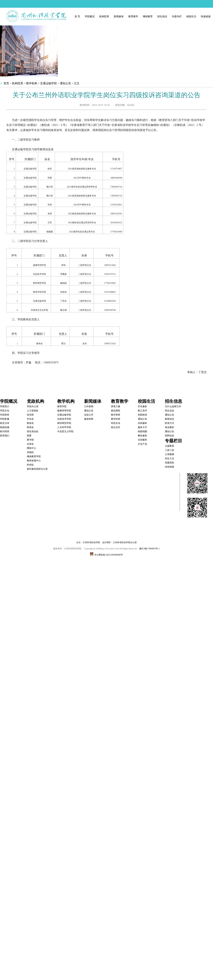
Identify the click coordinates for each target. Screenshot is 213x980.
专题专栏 (177, 16)
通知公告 (65, 83)
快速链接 (206, 16)
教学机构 (32, 83)
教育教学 (133, 16)
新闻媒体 (119, 16)
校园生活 (191, 16)
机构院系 (104, 16)
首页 (6, 83)
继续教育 (148, 16)
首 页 (77, 16)
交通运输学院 (48, 83)
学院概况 (90, 16)
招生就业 (162, 16)
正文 (77, 83)
